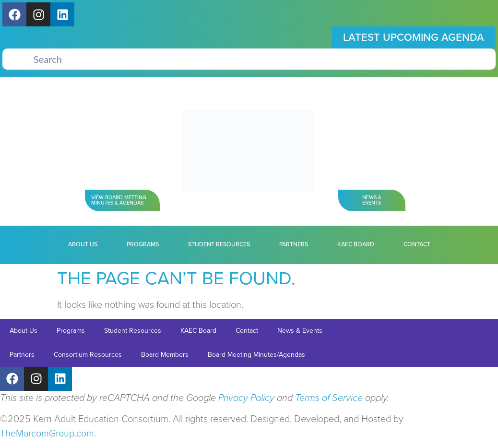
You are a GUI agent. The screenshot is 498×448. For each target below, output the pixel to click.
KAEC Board (356, 245)
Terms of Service (329, 398)
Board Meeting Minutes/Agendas (256, 355)
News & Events (300, 331)
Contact (417, 245)
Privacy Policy (246, 398)
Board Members (165, 355)
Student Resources (219, 245)
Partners (294, 245)
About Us (83, 245)
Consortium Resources (88, 355)
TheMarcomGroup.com (47, 434)
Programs (143, 245)
